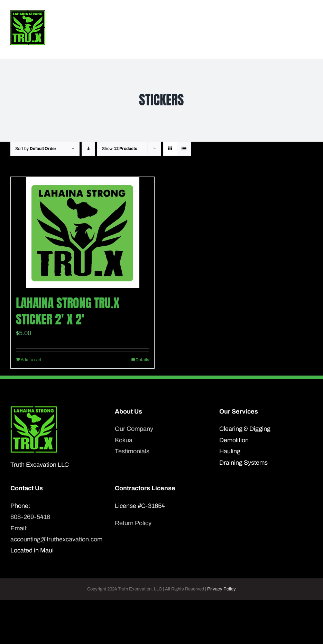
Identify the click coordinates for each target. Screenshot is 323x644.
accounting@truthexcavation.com (56, 539)
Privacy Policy (222, 589)
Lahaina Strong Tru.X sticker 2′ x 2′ (68, 311)
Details (142, 360)
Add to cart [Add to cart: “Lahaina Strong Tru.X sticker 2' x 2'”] (31, 360)
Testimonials (132, 451)
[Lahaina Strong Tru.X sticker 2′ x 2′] (82, 233)
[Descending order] (88, 149)
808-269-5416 (30, 517)
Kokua (124, 440)
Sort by (36, 149)
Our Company (134, 429)
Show (120, 149)
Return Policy (133, 523)
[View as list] (184, 149)
